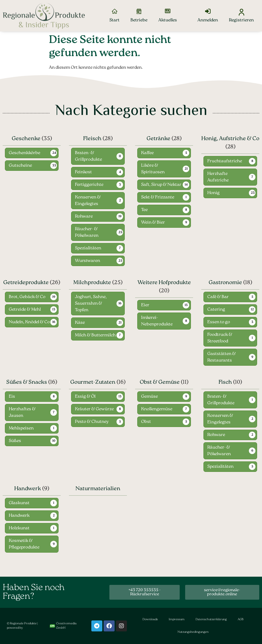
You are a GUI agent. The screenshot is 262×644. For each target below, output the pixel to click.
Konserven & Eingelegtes (88, 201)
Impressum (177, 620)
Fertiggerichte (89, 185)
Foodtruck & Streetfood (220, 338)
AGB (241, 620)
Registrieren (241, 20)
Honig (213, 193)
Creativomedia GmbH (63, 626)
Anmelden (208, 20)
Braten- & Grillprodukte (88, 157)
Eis (12, 397)
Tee (144, 210)
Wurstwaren (88, 261)
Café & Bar (218, 297)
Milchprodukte (92, 283)
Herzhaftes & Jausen (22, 413)
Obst (146, 422)
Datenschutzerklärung (211, 620)
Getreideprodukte (26, 283)
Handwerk (28, 489)
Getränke (158, 139)
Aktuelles (168, 20)
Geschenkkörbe (24, 153)
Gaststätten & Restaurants (222, 357)
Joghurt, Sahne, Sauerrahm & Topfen (91, 304)
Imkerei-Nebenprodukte (157, 321)
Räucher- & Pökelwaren (87, 233)
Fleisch (92, 139)
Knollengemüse (157, 409)
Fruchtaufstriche (225, 161)
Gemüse (149, 397)
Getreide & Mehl (25, 310)
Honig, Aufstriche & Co (230, 139)
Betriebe (139, 20)
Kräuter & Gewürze (94, 409)
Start (114, 20)
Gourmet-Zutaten (93, 383)
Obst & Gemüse (160, 383)
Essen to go (219, 322)
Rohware (84, 217)
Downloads (150, 620)
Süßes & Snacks (27, 383)
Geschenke (26, 139)
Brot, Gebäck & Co (27, 297)
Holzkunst (19, 528)
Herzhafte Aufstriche (218, 177)
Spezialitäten (88, 249)
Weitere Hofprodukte (164, 283)
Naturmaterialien (98, 489)
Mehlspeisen (21, 429)
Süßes (15, 441)
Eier (145, 305)
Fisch (225, 383)
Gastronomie (225, 283)
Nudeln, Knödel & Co (29, 322)
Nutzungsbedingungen (193, 632)
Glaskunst (19, 503)
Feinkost (83, 172)
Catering (216, 310)
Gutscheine (20, 166)
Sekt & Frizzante (158, 198)
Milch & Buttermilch (95, 336)
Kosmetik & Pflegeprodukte (24, 544)
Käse (80, 323)
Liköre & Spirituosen (153, 169)
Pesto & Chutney (92, 422)
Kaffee (147, 153)
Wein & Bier (153, 223)
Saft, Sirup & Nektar (161, 185)
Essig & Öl (85, 397)
